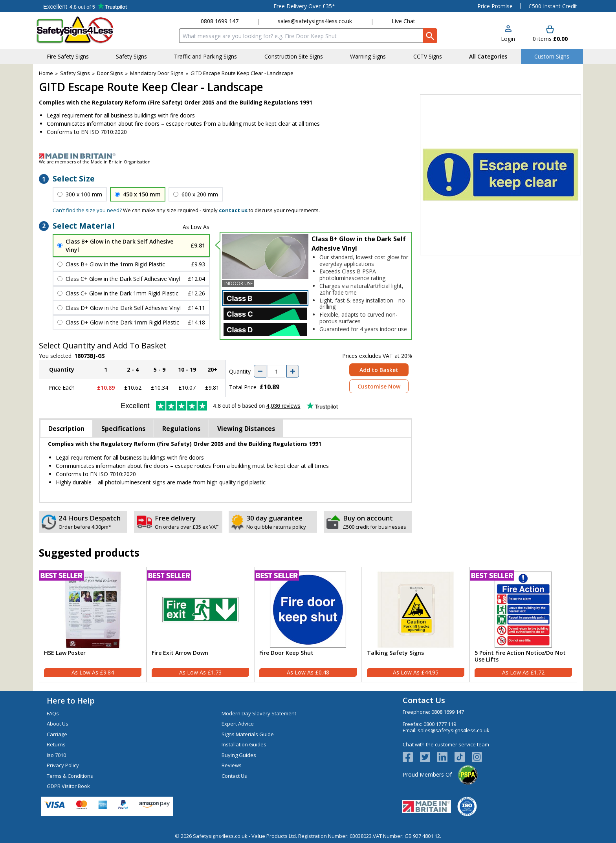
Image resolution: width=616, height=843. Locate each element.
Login (508, 39)
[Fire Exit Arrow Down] (200, 625)
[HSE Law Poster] (93, 625)
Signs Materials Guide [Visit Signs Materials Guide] (248, 734)
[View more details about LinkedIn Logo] (446, 757)
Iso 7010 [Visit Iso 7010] (56, 755)
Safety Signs (75, 73)
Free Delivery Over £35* (304, 6)
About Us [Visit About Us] (58, 724)
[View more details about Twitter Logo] (429, 757)
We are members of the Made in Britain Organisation (95, 162)
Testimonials (85, 6)
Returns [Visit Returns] (56, 744)
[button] (508, 34)
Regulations (181, 429)
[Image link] (308, 156)
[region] (93, 610)
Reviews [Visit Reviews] (232, 765)
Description (66, 429)
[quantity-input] (276, 371)
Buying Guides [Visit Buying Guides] (239, 755)
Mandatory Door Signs (157, 73)
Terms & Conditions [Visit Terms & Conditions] (70, 776)
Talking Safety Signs (395, 653)
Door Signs (110, 73)
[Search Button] (430, 36)
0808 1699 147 (220, 21)
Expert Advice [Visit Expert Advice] (238, 724)
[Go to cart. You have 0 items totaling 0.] (550, 34)
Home (46, 73)
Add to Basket (379, 370)
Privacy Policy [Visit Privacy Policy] (63, 765)
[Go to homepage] (82, 30)
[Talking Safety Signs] (416, 625)
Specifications (123, 429)
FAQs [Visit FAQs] (53, 713)
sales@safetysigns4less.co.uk (315, 21)
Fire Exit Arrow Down (180, 653)
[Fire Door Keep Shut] (308, 625)
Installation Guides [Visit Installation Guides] (244, 744)
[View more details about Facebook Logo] (411, 757)
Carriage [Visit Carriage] (57, 734)
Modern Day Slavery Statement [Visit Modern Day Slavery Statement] (259, 713)
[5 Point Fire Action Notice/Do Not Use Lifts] (523, 625)
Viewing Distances (246, 429)
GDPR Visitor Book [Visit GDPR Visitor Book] (68, 786)
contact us (233, 210)
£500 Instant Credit (553, 6)
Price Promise (495, 6)
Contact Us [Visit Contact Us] (234, 776)
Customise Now (379, 386)
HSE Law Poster (65, 653)
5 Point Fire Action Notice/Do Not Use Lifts (520, 656)
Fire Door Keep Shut (286, 653)
